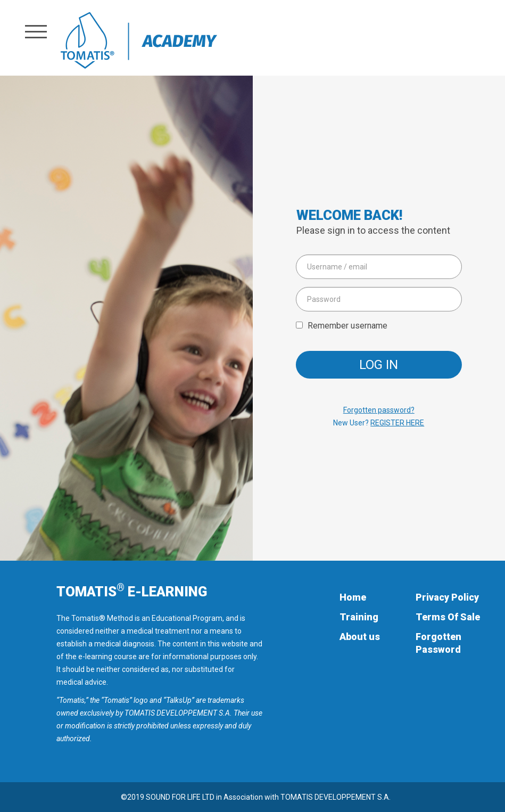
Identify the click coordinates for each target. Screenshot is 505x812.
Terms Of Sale (448, 617)
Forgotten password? (379, 410)
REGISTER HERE (397, 423)
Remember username (347, 326)
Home (353, 597)
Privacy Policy (447, 597)
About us (360, 637)
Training (359, 617)
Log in (379, 365)
